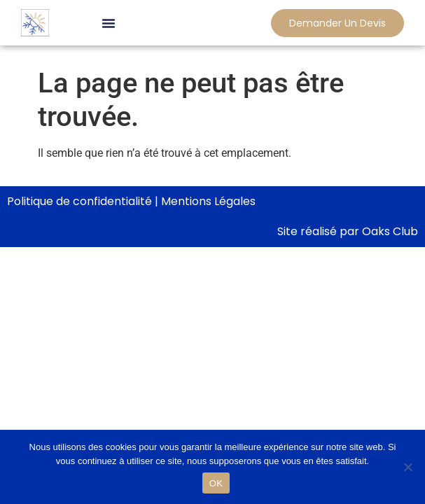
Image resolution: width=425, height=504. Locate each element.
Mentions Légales (208, 201)
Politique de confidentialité (79, 201)
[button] (109, 23)
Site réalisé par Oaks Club (348, 231)
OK (216, 483)
